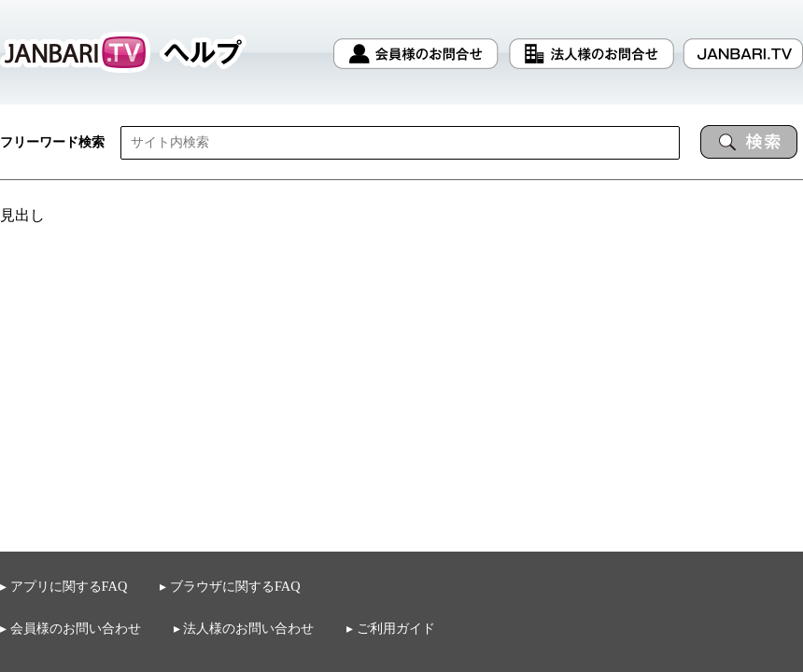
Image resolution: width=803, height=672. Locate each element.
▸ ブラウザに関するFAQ (230, 587)
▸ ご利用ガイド (391, 629)
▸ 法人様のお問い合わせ (244, 628)
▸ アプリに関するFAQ (63, 586)
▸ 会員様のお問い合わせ (70, 628)
